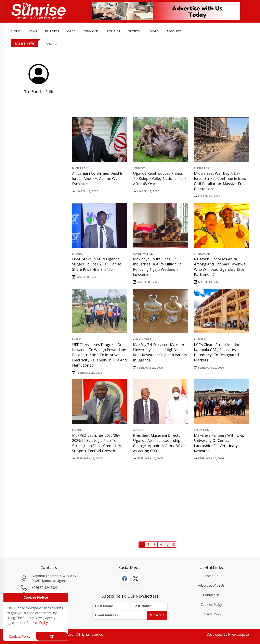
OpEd (71, 31)
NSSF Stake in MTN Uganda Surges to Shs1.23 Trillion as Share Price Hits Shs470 (97, 264)
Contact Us (211, 595)
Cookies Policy (211, 605)
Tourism (139, 168)
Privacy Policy (211, 614)
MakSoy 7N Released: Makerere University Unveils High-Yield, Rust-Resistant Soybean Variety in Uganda (160, 352)
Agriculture (142, 339)
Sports (134, 31)
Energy (77, 339)
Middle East (80, 168)
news (33, 31)
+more (153, 31)
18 (173, 545)
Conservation (143, 254)
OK (52, 636)
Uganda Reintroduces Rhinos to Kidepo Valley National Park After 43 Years (160, 178)
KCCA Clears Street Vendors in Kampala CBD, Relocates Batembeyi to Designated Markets (220, 352)
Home (16, 31)
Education (202, 430)
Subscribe (157, 615)
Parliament (202, 254)
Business (200, 339)
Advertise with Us (211, 585)
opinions (91, 31)
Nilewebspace (238, 634)
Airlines (139, 430)
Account (174, 31)
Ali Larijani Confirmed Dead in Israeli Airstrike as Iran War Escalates (98, 178)
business (52, 31)
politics (113, 31)
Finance (78, 254)
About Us (211, 576)
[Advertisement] (157, 84)
